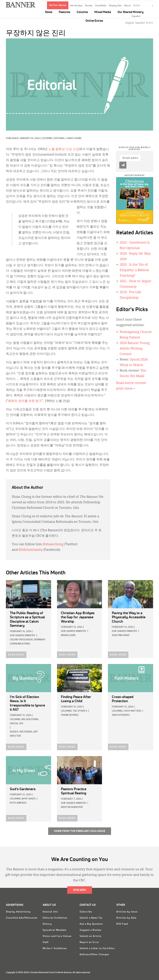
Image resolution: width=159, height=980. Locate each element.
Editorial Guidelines (55, 918)
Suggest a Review (90, 930)
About (127, 6)
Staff (46, 942)
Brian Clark (68, 635)
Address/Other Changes (94, 955)
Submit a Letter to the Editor (97, 948)
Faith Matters (132, 711)
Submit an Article (90, 936)
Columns (82, 12)
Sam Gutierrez (121, 715)
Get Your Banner (58, 5)
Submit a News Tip (91, 918)
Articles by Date (126, 918)
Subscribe (86, 912)
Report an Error (89, 942)
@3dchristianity (31, 550)
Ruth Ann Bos (18, 803)
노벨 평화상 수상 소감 (64, 149)
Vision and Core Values (57, 936)
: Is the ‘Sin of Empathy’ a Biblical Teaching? (134, 270)
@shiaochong (53, 544)
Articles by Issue (127, 912)
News (49, 12)
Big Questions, (30, 719)
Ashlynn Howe (121, 635)
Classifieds (101, 6)
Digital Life (17, 724)
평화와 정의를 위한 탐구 (25, 401)
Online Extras (94, 21)
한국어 (137, 6)
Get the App (76, 6)
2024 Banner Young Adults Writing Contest (135, 349)
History (47, 924)
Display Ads (115, 6)
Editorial (59, 138)
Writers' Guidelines (55, 948)
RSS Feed (122, 924)
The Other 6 (80, 711)
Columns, (48, 138)
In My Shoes (29, 799)
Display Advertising (18, 912)
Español (136, 16)
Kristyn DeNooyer (72, 807)
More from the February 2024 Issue (80, 831)
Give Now (80, 890)
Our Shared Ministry (131, 12)
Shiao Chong (74, 138)
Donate (89, 6)
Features (64, 12)
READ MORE (16, 655)
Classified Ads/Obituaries (22, 918)
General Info (50, 912)
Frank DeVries (70, 715)
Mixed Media (103, 12)
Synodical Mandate (54, 930)
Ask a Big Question (91, 924)
